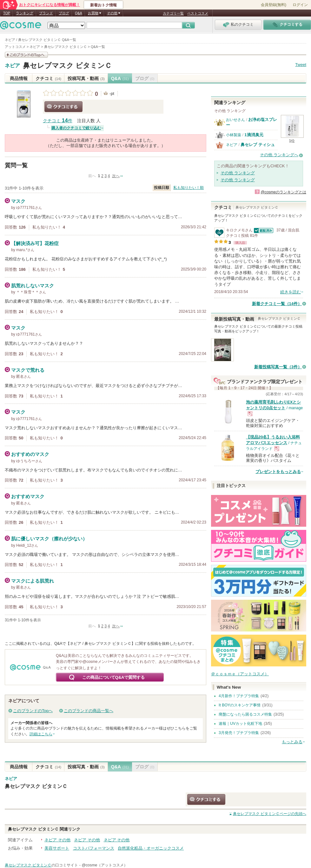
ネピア (12, 66)
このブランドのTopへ (33, 711)
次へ (116, 176)
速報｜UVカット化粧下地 (240, 724)
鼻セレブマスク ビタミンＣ (67, 66)
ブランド (46, 13)
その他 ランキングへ (279, 155)
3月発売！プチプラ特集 (239, 733)
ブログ (64, 13)
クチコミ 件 (58, 121)
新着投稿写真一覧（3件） (278, 367)
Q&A (79, 13)
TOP (7, 13)
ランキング (25, 13)
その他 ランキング (238, 173)
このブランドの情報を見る (26, 55)
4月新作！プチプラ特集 (239, 696)
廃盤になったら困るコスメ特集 (245, 714)
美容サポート (57, 848)
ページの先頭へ (270, 814)
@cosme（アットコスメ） (105, 865)
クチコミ (48, 78)
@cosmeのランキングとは (283, 192)
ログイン (300, 5)
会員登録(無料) (274, 5)
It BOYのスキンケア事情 (240, 705)
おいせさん (235, 120)
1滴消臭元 (254, 135)
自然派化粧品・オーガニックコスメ (151, 848)
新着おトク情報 (103, 5)
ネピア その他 (57, 840)
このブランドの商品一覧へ (89, 711)
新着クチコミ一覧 (277, 304)
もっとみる (292, 742)
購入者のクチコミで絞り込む (76, 128)
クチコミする (63, 107)
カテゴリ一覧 (173, 13)
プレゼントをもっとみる (278, 472)
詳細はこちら (41, 734)
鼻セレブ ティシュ (258, 145)
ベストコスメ (198, 13)
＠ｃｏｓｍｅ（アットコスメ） (240, 674)
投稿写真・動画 (86, 78)
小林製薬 (234, 135)
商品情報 (19, 78)
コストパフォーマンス (94, 848)
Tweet (301, 65)
